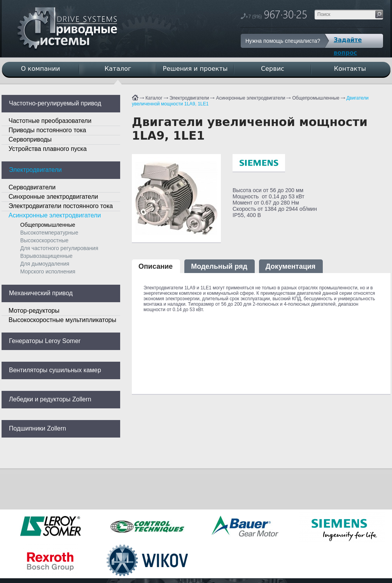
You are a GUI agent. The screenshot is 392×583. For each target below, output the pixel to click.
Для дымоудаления (45, 264)
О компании (41, 69)
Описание (156, 266)
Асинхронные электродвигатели (250, 98)
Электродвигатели (189, 98)
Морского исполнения (48, 271)
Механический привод (41, 293)
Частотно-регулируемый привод (55, 103)
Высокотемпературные (49, 233)
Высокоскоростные (44, 240)
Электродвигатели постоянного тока (61, 206)
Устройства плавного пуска (48, 149)
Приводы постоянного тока (47, 130)
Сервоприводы (30, 139)
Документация (290, 266)
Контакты (350, 69)
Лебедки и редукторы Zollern (50, 399)
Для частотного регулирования (59, 248)
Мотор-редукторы (34, 311)
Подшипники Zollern (38, 428)
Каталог (154, 98)
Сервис (273, 69)
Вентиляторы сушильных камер (55, 370)
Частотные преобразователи (50, 121)
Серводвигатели (32, 187)
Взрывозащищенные (46, 256)
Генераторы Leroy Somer (45, 341)
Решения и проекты (195, 69)
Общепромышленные (316, 98)
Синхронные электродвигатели (53, 197)
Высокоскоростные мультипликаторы (62, 320)
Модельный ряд (219, 266)
